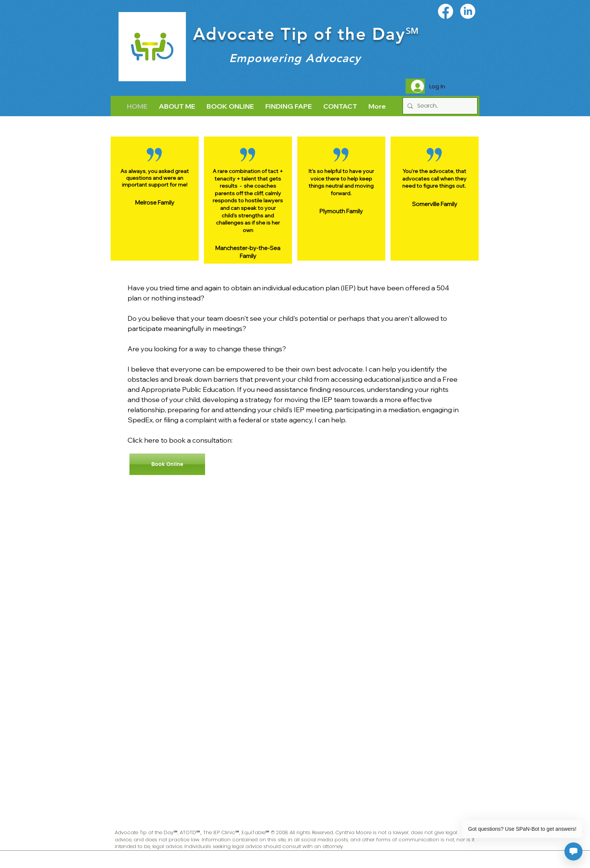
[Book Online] (167, 464)
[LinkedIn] (468, 11)
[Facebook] (446, 11)
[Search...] (439, 106)
